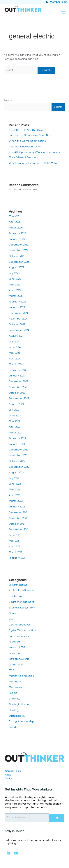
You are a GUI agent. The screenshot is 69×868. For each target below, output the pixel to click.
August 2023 (16, 404)
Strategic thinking (20, 705)
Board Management (21, 602)
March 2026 (16, 228)
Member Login (13, 771)
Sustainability (17, 716)
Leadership (16, 665)
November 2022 (18, 456)
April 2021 (14, 547)
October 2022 (17, 461)
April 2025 (15, 291)
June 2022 (15, 484)
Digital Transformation (22, 631)
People (13, 693)
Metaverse (15, 688)
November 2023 (18, 387)
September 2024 (19, 330)
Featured (14, 642)
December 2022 (18, 450)
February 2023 (17, 439)
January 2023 (17, 444)
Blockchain (15, 596)
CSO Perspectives (20, 625)
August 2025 (16, 268)
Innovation (15, 653)
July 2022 (14, 478)
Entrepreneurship (20, 636)
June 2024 (15, 347)
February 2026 (17, 234)
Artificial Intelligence (21, 591)
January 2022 (17, 507)
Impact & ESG (17, 648)
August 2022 (16, 473)
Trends (13, 727)
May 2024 (14, 353)
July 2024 (14, 342)
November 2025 (18, 251)
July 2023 (14, 410)
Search (8, 101)
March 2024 (16, 365)
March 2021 (15, 552)
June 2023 (15, 416)
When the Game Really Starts (27, 141)
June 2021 (14, 535)
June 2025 (15, 279)
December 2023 (18, 382)
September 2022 (19, 467)
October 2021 (17, 524)
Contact (9, 778)
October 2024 (17, 325)
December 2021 (18, 513)
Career (13, 613)
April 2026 (15, 222)
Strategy (14, 710)
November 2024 (18, 319)
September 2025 (19, 262)
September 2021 (19, 530)
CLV (11, 619)
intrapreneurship (19, 659)
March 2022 (16, 501)
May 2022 (14, 490)
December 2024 (18, 313)
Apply (8, 775)
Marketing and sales (21, 676)
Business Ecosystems (22, 608)
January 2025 (17, 308)
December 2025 (18, 245)
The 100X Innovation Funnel (25, 147)
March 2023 (16, 433)
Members (15, 682)
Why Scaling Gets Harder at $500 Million (34, 163)
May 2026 (14, 216)
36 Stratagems (18, 585)
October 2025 (17, 256)
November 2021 (18, 518)
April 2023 (15, 427)
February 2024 (17, 370)
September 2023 (19, 399)
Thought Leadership (21, 722)
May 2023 (14, 422)
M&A (12, 670)
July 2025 (14, 273)
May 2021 (14, 541)
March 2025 (16, 296)
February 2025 (17, 302)
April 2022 (15, 496)
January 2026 (17, 239)
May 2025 (14, 285)
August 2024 (16, 336)
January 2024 (17, 376)
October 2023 (17, 393)
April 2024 (15, 359)
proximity (15, 699)
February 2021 (17, 558)
